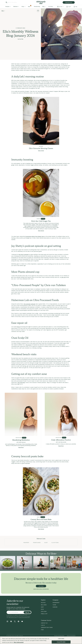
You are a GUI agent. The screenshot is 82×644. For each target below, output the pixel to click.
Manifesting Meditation (21, 440)
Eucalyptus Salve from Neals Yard (35, 236)
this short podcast (24, 254)
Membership (56, 603)
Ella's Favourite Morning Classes (41, 148)
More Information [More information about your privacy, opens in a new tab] (19, 642)
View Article (41, 151)
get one (64, 277)
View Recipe (41, 231)
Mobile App (44, 614)
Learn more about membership (41, 589)
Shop (42, 607)
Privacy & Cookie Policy (59, 636)
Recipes (43, 603)
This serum (28, 345)
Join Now (41, 586)
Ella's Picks (55, 543)
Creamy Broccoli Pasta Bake (41, 519)
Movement (26, 543)
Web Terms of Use (13, 617)
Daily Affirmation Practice (61, 440)
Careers (55, 607)
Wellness (44, 605)
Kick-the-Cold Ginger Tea (41, 221)
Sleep (46, 543)
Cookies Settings (61, 639)
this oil (19, 327)
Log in (43, 625)
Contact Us (44, 623)
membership (69, 2)
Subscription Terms (47, 628)
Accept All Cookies (61, 642)
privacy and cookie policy (24, 617)
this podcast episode (29, 304)
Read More (21, 447)
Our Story (44, 612)
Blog (3, 11)
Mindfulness (37, 543)
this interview (21, 383)
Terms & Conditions (71, 636)
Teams (54, 605)
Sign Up (27, 612)
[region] (41, 640)
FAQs (42, 630)
